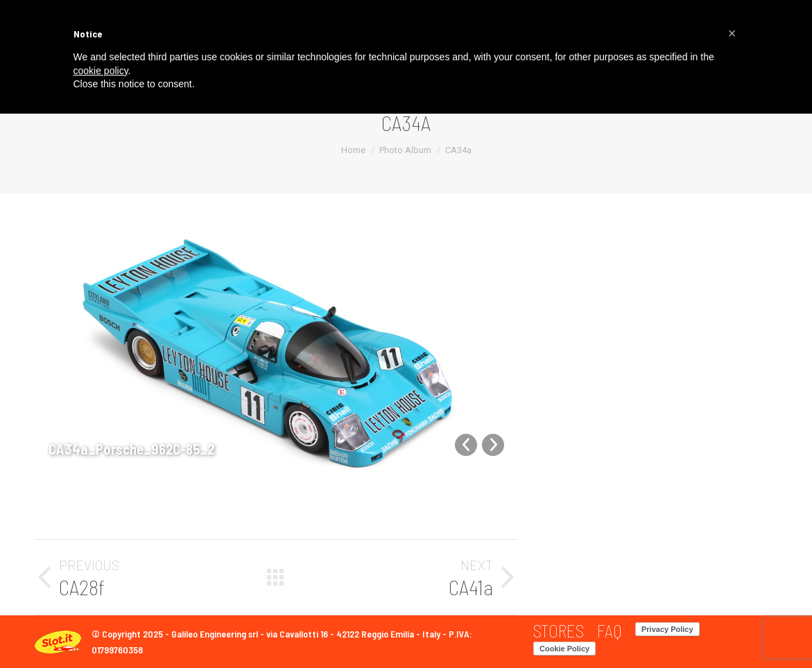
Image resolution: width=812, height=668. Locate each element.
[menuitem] (559, 631)
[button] (732, 33)
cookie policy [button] (101, 71)
